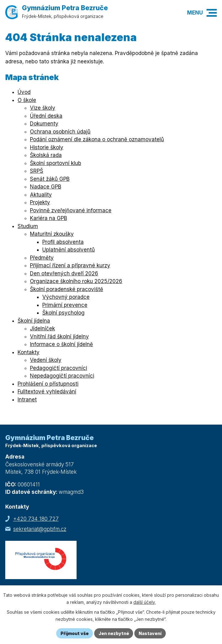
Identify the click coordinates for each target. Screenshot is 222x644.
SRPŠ (37, 171)
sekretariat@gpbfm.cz (40, 529)
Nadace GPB (46, 187)
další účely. (145, 602)
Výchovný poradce (66, 297)
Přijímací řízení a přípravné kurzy (70, 265)
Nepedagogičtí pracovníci (62, 376)
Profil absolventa (63, 242)
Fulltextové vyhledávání (47, 392)
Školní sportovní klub (56, 163)
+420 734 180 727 (36, 519)
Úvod (24, 92)
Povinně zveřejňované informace (71, 210)
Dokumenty (44, 124)
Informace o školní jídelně (61, 344)
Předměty (42, 258)
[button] (212, 13)
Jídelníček (42, 328)
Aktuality (41, 195)
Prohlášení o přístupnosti (48, 384)
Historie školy (47, 147)
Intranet (27, 400)
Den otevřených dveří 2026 (64, 273)
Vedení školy (46, 360)
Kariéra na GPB (48, 218)
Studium (28, 226)
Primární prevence (65, 305)
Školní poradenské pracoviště (67, 289)
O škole (27, 100)
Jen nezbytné (114, 633)
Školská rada (46, 155)
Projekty (40, 202)
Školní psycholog (63, 313)
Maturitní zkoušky (52, 234)
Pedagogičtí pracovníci (59, 368)
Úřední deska (46, 116)
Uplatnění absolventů (69, 250)
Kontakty (29, 352)
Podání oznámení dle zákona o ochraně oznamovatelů (97, 139)
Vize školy (43, 108)
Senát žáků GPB (50, 179)
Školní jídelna (34, 321)
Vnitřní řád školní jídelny (59, 337)
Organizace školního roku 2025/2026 (76, 281)
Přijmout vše (75, 633)
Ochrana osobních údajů (60, 132)
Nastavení (150, 633)
